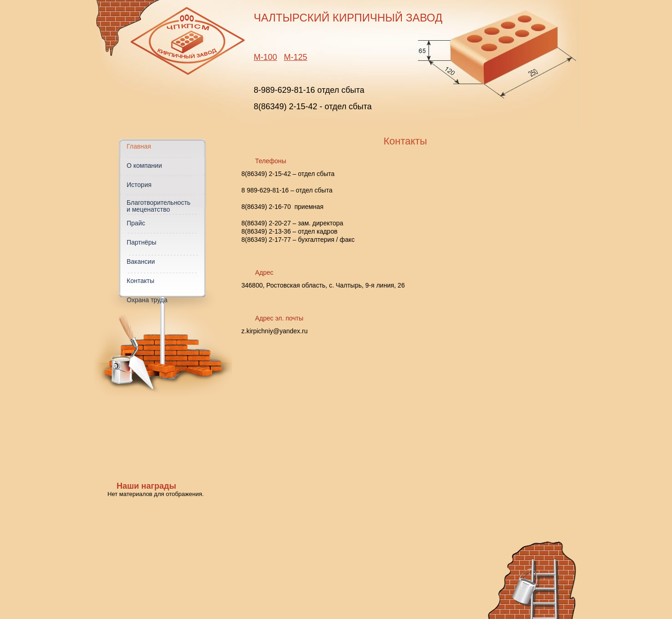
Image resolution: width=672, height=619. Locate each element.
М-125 (296, 57)
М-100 (265, 57)
